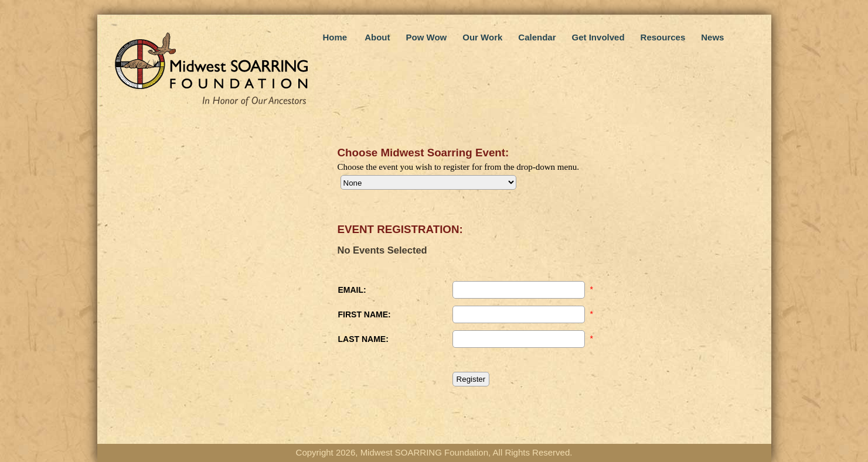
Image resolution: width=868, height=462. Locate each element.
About (377, 37)
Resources (663, 37)
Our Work (482, 37)
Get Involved (598, 37)
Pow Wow (427, 37)
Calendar (537, 37)
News (712, 37)
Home (335, 37)
